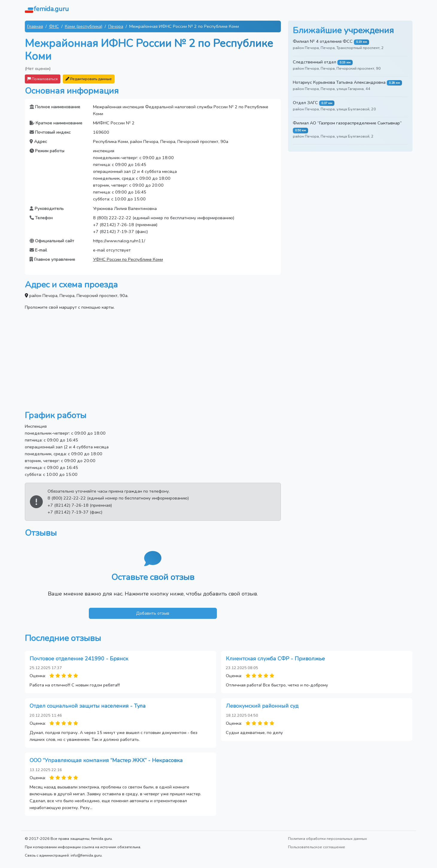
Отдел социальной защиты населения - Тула (88, 706)
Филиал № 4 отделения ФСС (323, 41)
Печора (116, 26)
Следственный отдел (315, 62)
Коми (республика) (84, 26)
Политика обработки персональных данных (328, 839)
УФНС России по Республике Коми (128, 259)
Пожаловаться (43, 79)
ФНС (54, 26)
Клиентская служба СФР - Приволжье (275, 659)
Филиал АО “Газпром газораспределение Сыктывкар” (347, 123)
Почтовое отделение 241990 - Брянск (79, 659)
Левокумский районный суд (262, 706)
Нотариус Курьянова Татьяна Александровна (339, 82)
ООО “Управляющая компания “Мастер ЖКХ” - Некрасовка (106, 760)
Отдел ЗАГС (305, 103)
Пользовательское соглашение (317, 847)
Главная (35, 26)
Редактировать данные (89, 79)
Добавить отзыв (153, 613)
